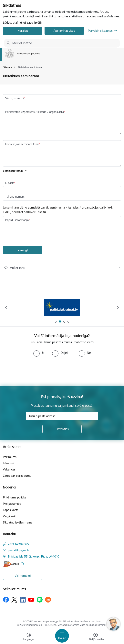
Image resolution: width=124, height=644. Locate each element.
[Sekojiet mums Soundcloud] (48, 600)
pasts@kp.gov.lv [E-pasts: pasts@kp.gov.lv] (18, 550)
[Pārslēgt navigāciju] (62, 636)
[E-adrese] (11, 564)
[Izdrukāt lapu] (62, 268)
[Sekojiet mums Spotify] (40, 600)
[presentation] (33, 236)
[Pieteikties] (62, 429)
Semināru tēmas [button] (13, 171)
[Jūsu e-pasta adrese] (62, 416)
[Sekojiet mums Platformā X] (14, 600)
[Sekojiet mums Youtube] (31, 599)
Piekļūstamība (12, 504)
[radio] (39, 353)
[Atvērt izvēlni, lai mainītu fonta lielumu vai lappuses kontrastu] (96, 637)
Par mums (10, 457)
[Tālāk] (118, 308)
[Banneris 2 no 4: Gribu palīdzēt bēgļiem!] (62, 308)
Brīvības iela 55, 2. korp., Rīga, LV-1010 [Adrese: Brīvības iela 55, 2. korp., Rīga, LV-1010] (34, 556)
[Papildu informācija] (22, 564)
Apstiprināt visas (64, 31)
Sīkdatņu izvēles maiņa (18, 522)
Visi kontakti (23, 576)
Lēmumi (8, 463)
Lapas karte (11, 510)
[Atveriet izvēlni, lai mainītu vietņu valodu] (29, 637)
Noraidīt (23, 31)
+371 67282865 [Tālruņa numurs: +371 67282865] (18, 544)
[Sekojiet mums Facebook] (6, 600)
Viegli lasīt (9, 516)
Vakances (9, 469)
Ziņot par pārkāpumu (17, 476)
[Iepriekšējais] (6, 308)
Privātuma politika (15, 497)
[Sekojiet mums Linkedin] (23, 600)
